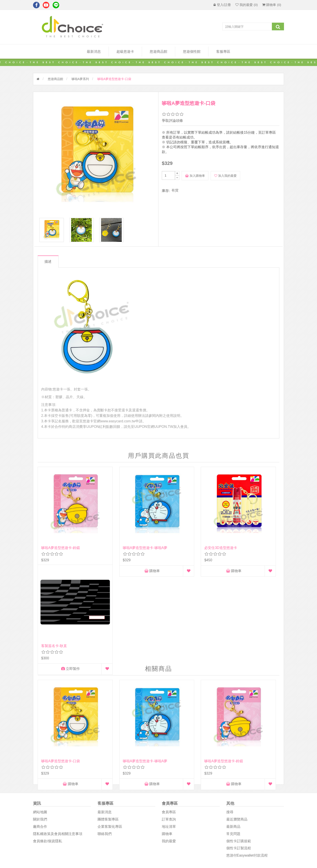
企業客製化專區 (110, 733)
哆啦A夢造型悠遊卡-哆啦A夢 (126, 530)
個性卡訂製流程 (239, 754)
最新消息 (94, 52)
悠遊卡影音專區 (174, 809)
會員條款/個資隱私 (48, 747)
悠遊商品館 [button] (158, 52)
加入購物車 (195, 176)
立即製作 (247, 553)
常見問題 (233, 740)
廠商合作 (40, 733)
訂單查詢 (169, 726)
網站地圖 (40, 718)
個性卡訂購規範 (239, 747)
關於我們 (40, 726)
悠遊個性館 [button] (192, 52)
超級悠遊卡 (125, 52)
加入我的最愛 (225, 176)
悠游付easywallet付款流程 (247, 762)
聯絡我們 (105, 740)
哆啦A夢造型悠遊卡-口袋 (61, 647)
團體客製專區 (108, 726)
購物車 (61, 553)
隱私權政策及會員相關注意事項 (58, 740)
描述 (49, 264)
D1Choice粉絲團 (174, 798)
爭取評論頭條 (172, 121)
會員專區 (169, 718)
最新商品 (233, 733)
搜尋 (230, 718)
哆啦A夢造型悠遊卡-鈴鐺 (61, 530)
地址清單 (169, 733)
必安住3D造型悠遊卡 (182, 530)
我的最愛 (169, 747)
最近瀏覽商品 (237, 726)
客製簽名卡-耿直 (240, 530)
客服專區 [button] (223, 52)
